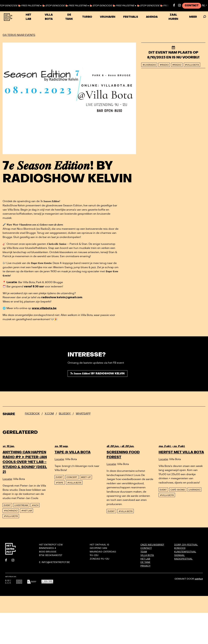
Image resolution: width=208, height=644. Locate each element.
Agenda (152, 17)
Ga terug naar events (19, 35)
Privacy (145, 566)
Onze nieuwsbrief (152, 545)
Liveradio (194, 490)
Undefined (199, 579)
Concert (72, 477)
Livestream (21, 505)
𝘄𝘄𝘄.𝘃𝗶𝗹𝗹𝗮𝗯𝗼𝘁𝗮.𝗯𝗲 (44, 308)
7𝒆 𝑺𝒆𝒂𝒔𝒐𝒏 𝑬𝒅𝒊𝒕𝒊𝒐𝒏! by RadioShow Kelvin (97, 374)
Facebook (32, 414)
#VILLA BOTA (11, 516)
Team (144, 552)
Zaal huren (173, 17)
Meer (193, 17)
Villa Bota (49, 17)
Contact (192, 6)
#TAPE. (60, 483)
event (7, 505)
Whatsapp (83, 414)
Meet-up (86, 477)
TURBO (87, 17)
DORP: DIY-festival (186, 545)
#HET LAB (26, 511)
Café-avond (178, 490)
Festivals (131, 17)
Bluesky (65, 414)
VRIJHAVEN (108, 17)
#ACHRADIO (11, 511)
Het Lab (28, 17)
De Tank (69, 17)
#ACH (35, 505)
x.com (49, 414)
